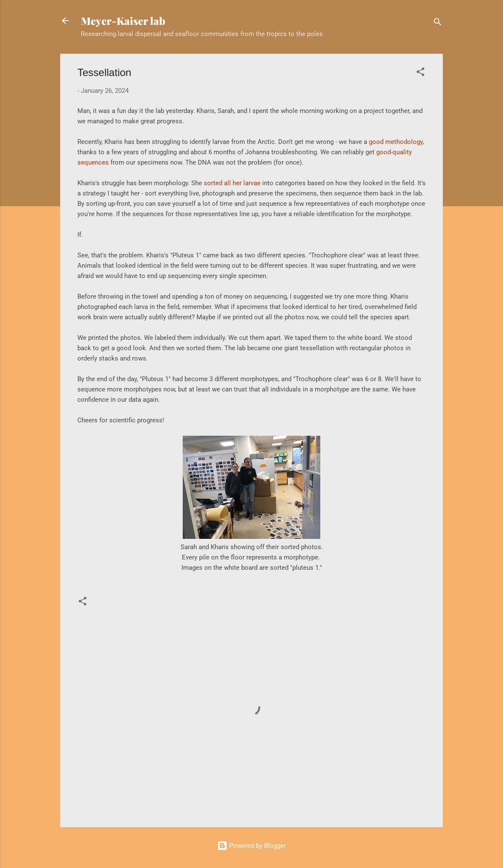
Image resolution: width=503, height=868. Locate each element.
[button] (420, 73)
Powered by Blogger (252, 846)
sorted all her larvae (232, 183)
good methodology (396, 142)
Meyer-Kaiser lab (123, 21)
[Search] (438, 23)
